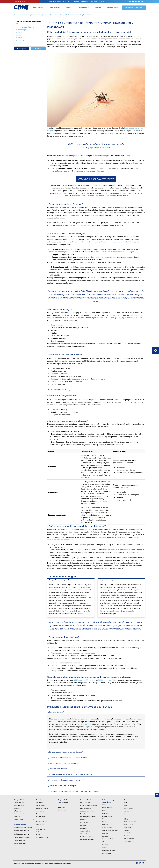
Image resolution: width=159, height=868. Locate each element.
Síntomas (19, 32)
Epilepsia (105, 822)
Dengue (105, 848)
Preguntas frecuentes (22, 43)
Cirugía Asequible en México (22, 838)
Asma (104, 805)
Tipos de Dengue (21, 30)
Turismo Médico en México (22, 830)
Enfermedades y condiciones (134, 8)
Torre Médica (40, 811)
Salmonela (105, 836)
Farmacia (83, 820)
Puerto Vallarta (129, 808)
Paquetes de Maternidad (87, 840)
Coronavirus (128, 827)
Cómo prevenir (20, 40)
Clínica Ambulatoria (86, 834)
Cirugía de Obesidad (24, 843)
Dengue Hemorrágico (109, 850)
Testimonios (40, 814)
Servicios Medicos (113, 8)
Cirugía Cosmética (19, 802)
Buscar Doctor (62, 810)
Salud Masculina (129, 839)
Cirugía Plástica (38, 8)
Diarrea (104, 819)
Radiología (91, 825)
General (127, 830)
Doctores (98, 8)
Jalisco (126, 805)
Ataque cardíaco (107, 828)
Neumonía (105, 833)
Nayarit (135, 811)
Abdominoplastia (19, 805)
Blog (129, 2)
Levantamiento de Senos (21, 814)
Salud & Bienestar (129, 833)
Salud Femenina (129, 836)
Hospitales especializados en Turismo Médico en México (22, 834)
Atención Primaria (85, 823)
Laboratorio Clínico (86, 808)
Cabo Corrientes (135, 814)
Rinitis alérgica (106, 853)
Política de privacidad (63, 863)
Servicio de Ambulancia (87, 811)
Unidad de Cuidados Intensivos (91, 805)
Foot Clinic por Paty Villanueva (89, 837)
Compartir (22, 49)
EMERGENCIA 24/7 (21, 2)
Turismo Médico (129, 842)
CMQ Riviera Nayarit (59, 2)
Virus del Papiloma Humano (110, 830)
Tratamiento (19, 38)
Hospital (69, 8)
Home (16, 15)
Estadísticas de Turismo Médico (23, 827)
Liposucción (18, 808)
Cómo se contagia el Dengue (25, 27)
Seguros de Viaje (63, 802)
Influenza (105, 845)
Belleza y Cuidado (24, 820)
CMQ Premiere (80, 2)
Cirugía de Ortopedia (24, 840)
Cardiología (91, 828)
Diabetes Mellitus (107, 816)
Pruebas (18, 35)
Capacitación (40, 824)
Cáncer (104, 810)
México (126, 802)
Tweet (38, 49)
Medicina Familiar (85, 802)
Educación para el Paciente (88, 817)
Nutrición (83, 814)
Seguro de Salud (84, 8)
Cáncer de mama (107, 807)
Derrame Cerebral (107, 839)
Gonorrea (105, 825)
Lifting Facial (18, 811)
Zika (103, 842)
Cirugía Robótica (91, 831)
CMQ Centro (98, 2)
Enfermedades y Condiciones (30, 15)
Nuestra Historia (41, 817)
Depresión (105, 813)
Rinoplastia (17, 817)
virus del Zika (103, 147)
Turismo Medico (55, 8)
